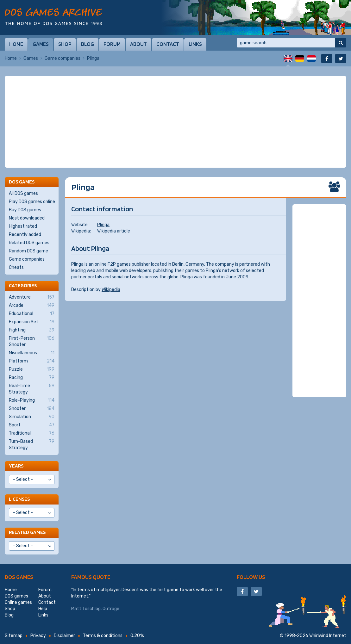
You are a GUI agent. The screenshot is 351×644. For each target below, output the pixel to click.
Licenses (19, 499)
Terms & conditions (103, 636)
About (138, 44)
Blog (88, 44)
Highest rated (23, 226)
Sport (32, 425)
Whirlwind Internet (328, 636)
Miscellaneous (32, 353)
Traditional (32, 433)
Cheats (16, 267)
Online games (18, 602)
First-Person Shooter (32, 341)
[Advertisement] (175, 122)
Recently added (25, 235)
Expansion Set (32, 322)
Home (16, 44)
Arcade (32, 306)
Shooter (32, 409)
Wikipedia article (114, 231)
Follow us (251, 577)
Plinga (103, 225)
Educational (32, 314)
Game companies (63, 58)
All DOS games (23, 193)
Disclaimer (64, 636)
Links (195, 44)
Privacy (38, 636)
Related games (27, 532)
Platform (32, 361)
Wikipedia (111, 290)
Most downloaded (27, 218)
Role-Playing (32, 400)
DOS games (19, 577)
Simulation (32, 417)
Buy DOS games (25, 210)
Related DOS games (29, 243)
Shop (65, 44)
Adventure (32, 297)
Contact (168, 44)
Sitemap (14, 636)
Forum (112, 44)
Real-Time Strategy (32, 389)
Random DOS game (28, 251)
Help (43, 609)
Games (41, 44)
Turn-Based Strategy (32, 444)
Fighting (32, 330)
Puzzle (32, 369)
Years (16, 466)
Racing (32, 378)
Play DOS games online (32, 202)
